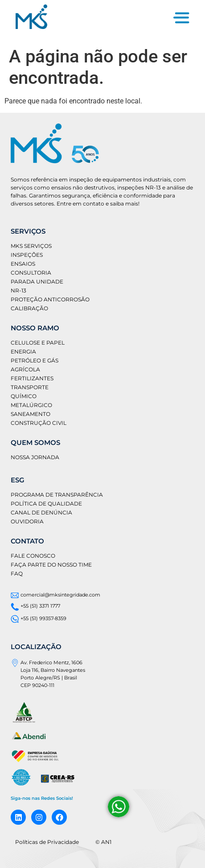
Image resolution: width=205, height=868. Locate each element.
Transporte (30, 387)
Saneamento (31, 414)
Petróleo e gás (35, 360)
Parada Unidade (37, 282)
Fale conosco (33, 556)
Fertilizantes (32, 378)
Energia (23, 352)
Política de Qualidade (46, 504)
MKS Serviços (31, 246)
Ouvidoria (27, 521)
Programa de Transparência (57, 495)
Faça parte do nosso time (51, 565)
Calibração (29, 308)
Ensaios (23, 264)
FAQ (17, 574)
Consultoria (31, 273)
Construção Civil (39, 423)
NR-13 (18, 290)
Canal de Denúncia (41, 512)
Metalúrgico (31, 405)
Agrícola (25, 369)
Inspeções (27, 255)
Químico (24, 396)
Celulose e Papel (38, 343)
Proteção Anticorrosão (50, 299)
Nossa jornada (35, 457)
